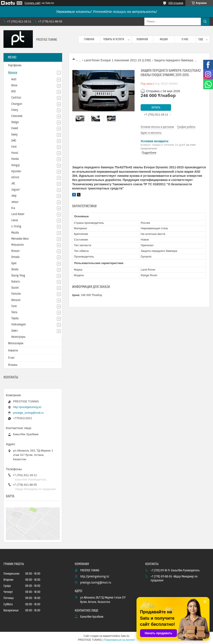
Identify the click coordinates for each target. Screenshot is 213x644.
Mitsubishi (18, 245)
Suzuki (15, 288)
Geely (14, 135)
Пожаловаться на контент (119, 640)
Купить (156, 108)
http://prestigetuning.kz (27, 407)
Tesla (14, 312)
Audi (14, 79)
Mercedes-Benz (20, 239)
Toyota (15, 318)
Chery (15, 110)
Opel (14, 263)
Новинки (142, 39)
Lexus (15, 220)
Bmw (14, 85)
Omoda (15, 257)
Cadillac (16, 98)
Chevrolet (17, 116)
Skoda (15, 269)
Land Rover (18, 214)
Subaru (16, 282)
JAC (13, 184)
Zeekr (15, 331)
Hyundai (16, 171)
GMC (14, 141)
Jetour (15, 202)
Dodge (15, 122)
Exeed (15, 128)
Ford (14, 147)
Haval (15, 153)
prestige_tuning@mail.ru (28, 413)
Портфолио (15, 65)
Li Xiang (16, 226)
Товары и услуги (114, 39)
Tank (14, 306)
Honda (15, 159)
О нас (185, 39)
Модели (13, 73)
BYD (13, 92)
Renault (16, 300)
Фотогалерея (16, 343)
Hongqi (16, 165)
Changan (17, 104)
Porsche (16, 294)
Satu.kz (125, 636)
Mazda (15, 233)
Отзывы (13, 365)
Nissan (15, 251)
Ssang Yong (18, 276)
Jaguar (16, 190)
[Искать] (205, 22)
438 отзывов (176, 3)
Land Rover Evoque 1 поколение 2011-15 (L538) (117, 60)
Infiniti (15, 177)
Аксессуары (18, 337)
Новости (13, 351)
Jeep (14, 196)
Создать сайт (33, 3)
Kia (13, 208)
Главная (89, 39)
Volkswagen (19, 325)
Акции (164, 39)
